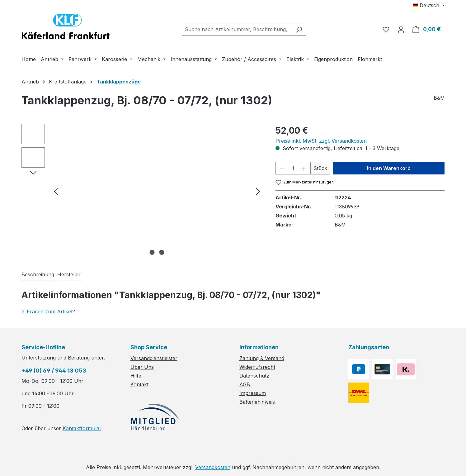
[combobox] (237, 29)
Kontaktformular (82, 428)
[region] (142, 191)
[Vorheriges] (56, 191)
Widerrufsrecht (257, 367)
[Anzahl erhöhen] (304, 168)
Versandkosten (213, 467)
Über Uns (142, 367)
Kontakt (139, 384)
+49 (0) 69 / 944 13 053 (54, 371)
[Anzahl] (293, 168)
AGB (245, 384)
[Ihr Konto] (401, 29)
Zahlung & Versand (262, 358)
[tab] (38, 275)
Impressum (253, 393)
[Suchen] (299, 29)
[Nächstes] (258, 191)
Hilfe (136, 376)
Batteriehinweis (257, 402)
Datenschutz (254, 376)
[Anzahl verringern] (282, 168)
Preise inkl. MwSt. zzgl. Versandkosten (321, 141)
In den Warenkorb (389, 168)
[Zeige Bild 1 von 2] (152, 252)
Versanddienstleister (154, 358)
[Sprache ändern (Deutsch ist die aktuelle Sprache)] (429, 5)
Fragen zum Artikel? (48, 312)
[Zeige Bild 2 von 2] (162, 252)
